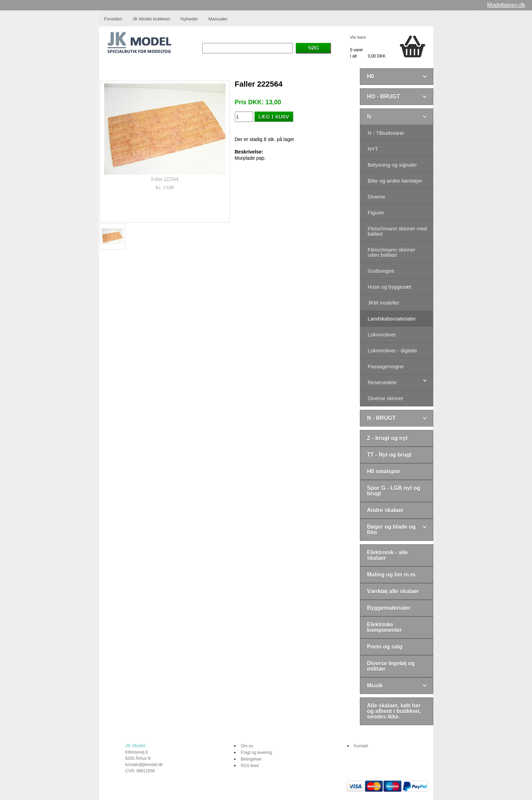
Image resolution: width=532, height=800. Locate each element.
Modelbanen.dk (506, 5)
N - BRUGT (382, 418)
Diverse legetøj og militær (391, 666)
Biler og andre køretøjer (395, 181)
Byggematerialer (389, 608)
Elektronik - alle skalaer (388, 555)
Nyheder (189, 19)
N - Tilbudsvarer (386, 133)
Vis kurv (358, 37)
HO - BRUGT (384, 96)
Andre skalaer (385, 510)
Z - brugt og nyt (387, 438)
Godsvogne (381, 271)
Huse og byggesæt (390, 287)
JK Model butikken (151, 19)
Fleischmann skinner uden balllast (392, 252)
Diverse (377, 197)
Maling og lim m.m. (392, 575)
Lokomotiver (382, 335)
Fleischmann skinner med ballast (397, 231)
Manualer (218, 19)
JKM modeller (384, 303)
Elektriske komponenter (385, 627)
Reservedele (382, 382)
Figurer (376, 213)
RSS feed (250, 766)
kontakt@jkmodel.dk (144, 765)
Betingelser (251, 759)
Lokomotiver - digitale (393, 350)
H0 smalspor (384, 471)
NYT (373, 149)
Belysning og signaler (393, 165)
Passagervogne (386, 366)
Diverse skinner (386, 398)
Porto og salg (385, 647)
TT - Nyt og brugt (389, 455)
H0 (371, 76)
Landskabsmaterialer (392, 319)
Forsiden (113, 19)
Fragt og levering (256, 753)
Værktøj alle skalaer (393, 591)
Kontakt (361, 746)
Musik (375, 685)
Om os (247, 746)
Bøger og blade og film (391, 530)
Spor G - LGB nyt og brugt (394, 491)
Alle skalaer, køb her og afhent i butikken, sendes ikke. (394, 711)
